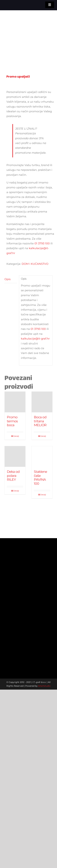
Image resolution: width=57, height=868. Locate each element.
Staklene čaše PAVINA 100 (40, 478)
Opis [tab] (8, 279)
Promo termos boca (12, 421)
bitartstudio (44, 686)
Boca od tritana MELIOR (40, 421)
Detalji (16, 436)
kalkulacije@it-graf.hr (35, 339)
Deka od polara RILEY (13, 476)
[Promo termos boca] (15, 402)
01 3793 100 (42, 243)
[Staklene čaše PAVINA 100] (42, 456)
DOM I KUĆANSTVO (35, 264)
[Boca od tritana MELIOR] (42, 402)
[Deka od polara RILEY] (15, 456)
